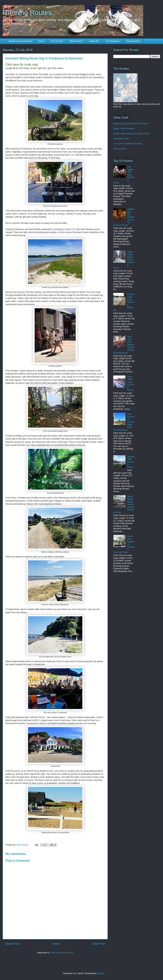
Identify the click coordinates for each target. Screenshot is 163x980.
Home (41, 41)
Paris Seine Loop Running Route (131, 383)
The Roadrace (112, 41)
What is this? (76, 41)
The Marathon (133, 41)
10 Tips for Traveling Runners (128, 144)
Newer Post (12, 944)
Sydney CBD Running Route (131, 462)
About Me (94, 41)
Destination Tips (121, 138)
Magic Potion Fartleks (124, 128)
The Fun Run (120, 149)
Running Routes (27, 13)
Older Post (99, 944)
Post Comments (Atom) (62, 953)
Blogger (101, 973)
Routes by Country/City (20, 41)
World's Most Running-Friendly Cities (131, 134)
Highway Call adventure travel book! (131, 124)
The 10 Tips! (57, 41)
